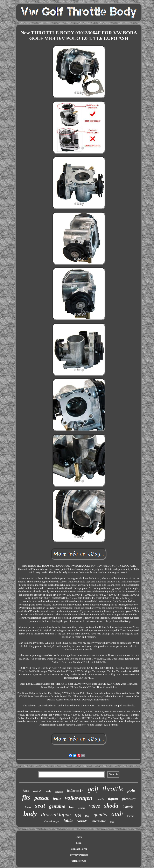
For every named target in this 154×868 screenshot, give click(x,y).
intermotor (99, 821)
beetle (100, 799)
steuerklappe (52, 821)
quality (100, 815)
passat (41, 798)
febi (78, 815)
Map (79, 843)
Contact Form (79, 849)
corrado (82, 821)
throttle (113, 789)
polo (131, 790)
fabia (68, 821)
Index (79, 837)
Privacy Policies (79, 855)
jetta (57, 798)
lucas (28, 807)
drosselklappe (56, 814)
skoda (111, 806)
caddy (48, 791)
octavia (82, 808)
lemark (128, 807)
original (59, 792)
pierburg (129, 799)
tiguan (113, 799)
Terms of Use (79, 861)
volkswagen (79, 798)
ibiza (112, 822)
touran (131, 816)
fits (26, 797)
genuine (57, 806)
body (30, 814)
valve (95, 806)
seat (40, 805)
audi (117, 814)
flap (87, 816)
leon (72, 807)
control (37, 791)
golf (93, 789)
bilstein (75, 791)
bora (26, 791)
